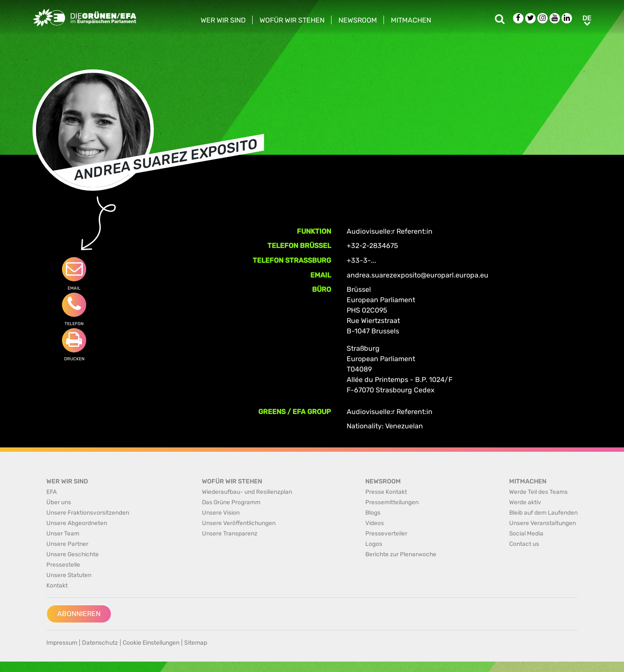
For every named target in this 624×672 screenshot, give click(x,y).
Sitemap (196, 643)
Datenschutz (100, 643)
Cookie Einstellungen (151, 643)
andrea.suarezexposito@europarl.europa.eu (418, 275)
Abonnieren (79, 614)
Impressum (62, 643)
